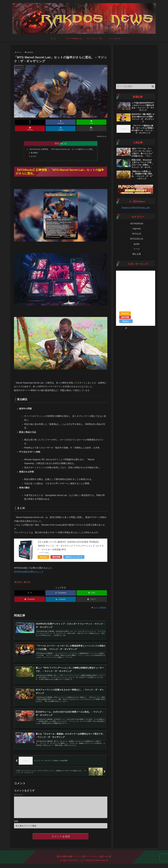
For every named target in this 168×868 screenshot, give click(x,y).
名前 (16, 826)
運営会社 (56, 861)
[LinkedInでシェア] (84, 122)
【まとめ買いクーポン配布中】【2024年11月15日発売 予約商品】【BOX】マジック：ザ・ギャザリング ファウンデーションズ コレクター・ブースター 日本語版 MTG (70, 541)
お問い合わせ (110, 861)
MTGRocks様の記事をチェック (29, 567)
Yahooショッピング (74, 552)
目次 (57, 137)
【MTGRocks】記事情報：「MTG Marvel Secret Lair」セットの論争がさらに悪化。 (62, 143)
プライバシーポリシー (95, 861)
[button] (100, 122)
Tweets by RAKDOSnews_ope (136, 208)
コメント (20, 795)
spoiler (27, 577)
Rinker (47, 547)
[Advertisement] (136, 64)
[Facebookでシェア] (37, 122)
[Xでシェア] (21, 122)
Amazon (43, 552)
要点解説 (32, 147)
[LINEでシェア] (53, 122)
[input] (136, 86)
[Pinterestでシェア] (68, 122)
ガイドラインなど (77, 861)
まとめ (31, 151)
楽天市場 (56, 552)
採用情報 (65, 861)
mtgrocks (18, 577)
